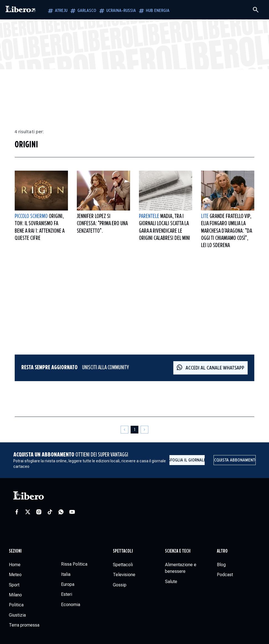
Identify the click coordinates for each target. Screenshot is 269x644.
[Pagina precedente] (125, 430)
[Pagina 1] (134, 430)
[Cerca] (256, 10)
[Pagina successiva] (144, 430)
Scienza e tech (178, 551)
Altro (222, 551)
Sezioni (15, 551)
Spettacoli (123, 551)
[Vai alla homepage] (21, 10)
